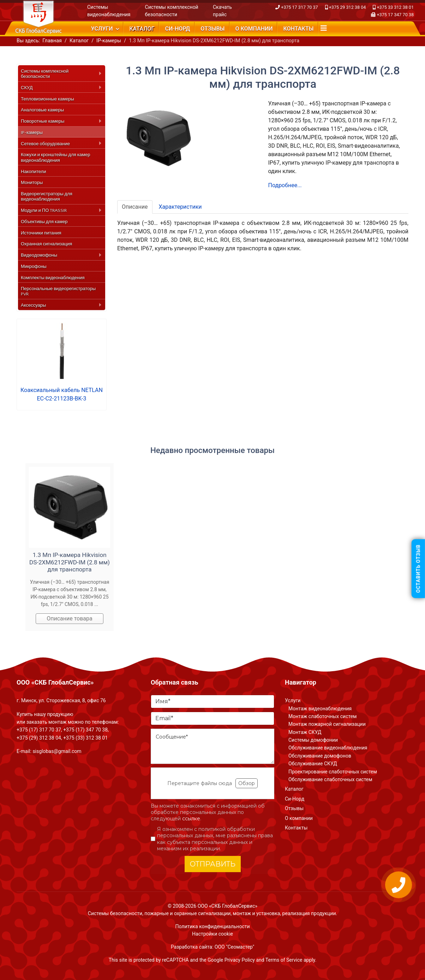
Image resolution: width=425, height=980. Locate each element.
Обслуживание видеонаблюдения (328, 748)
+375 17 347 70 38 (395, 15)
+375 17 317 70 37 (300, 7)
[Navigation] (324, 28)
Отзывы (212, 29)
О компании (254, 29)
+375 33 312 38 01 (395, 7)
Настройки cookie (212, 934)
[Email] (212, 718)
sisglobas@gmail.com (57, 751)
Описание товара (70, 618)
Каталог (142, 29)
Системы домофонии (313, 740)
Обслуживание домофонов (320, 756)
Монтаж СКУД (305, 732)
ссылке (191, 819)
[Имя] (212, 702)
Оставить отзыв (418, 568)
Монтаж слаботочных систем (322, 716)
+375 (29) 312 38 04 (39, 738)
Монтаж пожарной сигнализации (327, 724)
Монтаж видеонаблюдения (320, 709)
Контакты (298, 29)
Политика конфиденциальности (212, 926)
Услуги (102, 29)
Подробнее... (285, 185)
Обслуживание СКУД (313, 764)
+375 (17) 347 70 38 (85, 730)
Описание (135, 207)
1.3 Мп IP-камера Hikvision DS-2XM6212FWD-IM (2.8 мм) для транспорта (70, 562)
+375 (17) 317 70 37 (39, 730)
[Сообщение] (212, 746)
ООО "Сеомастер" (234, 947)
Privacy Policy (240, 960)
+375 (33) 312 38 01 (85, 738)
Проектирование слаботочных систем (333, 772)
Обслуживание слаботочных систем (330, 779)
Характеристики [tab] (180, 207)
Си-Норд (177, 29)
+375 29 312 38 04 (348, 7)
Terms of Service (284, 960)
